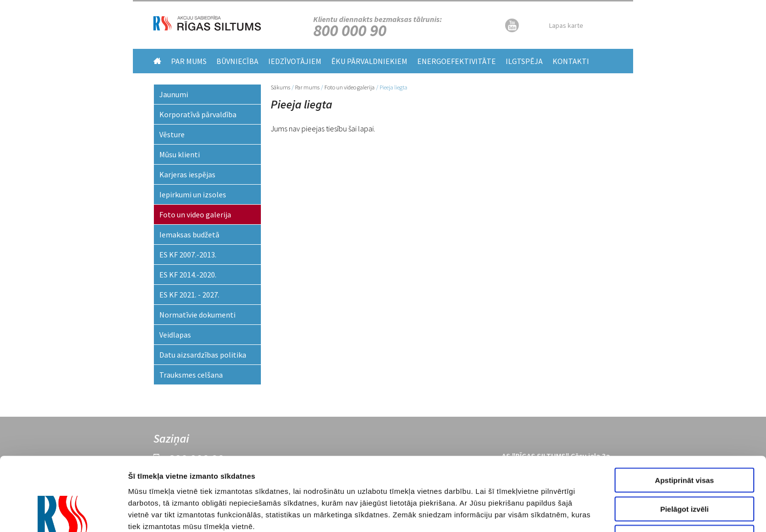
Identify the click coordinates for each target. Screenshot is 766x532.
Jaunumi (174, 94)
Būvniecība (237, 61)
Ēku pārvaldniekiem (369, 61)
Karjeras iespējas (187, 174)
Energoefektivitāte (457, 61)
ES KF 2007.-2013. (188, 255)
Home (157, 61)
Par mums (189, 61)
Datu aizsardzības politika (203, 355)
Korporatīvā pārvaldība (198, 114)
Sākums (280, 87)
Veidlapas (175, 335)
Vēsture (172, 134)
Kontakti (571, 61)
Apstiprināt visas (685, 411)
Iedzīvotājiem (295, 61)
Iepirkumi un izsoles (193, 194)
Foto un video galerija (350, 87)
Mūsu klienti (180, 154)
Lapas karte (566, 25)
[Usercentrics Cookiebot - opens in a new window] (63, 513)
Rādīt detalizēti (542, 513)
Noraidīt (685, 468)
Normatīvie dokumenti (197, 315)
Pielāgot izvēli (684, 440)
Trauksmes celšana (191, 375)
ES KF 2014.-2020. (188, 275)
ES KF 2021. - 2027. (189, 295)
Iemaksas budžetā (189, 234)
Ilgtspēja (524, 61)
